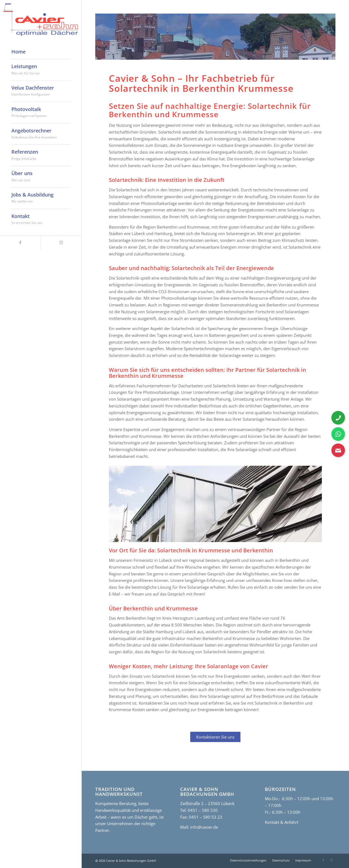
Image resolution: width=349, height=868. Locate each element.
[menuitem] (41, 52)
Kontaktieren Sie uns (215, 737)
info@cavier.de (204, 827)
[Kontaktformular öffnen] (338, 450)
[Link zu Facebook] (20, 243)
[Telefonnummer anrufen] (338, 418)
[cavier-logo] (41, 20)
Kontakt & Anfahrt (282, 822)
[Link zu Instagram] (61, 243)
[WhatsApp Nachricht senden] (338, 434)
